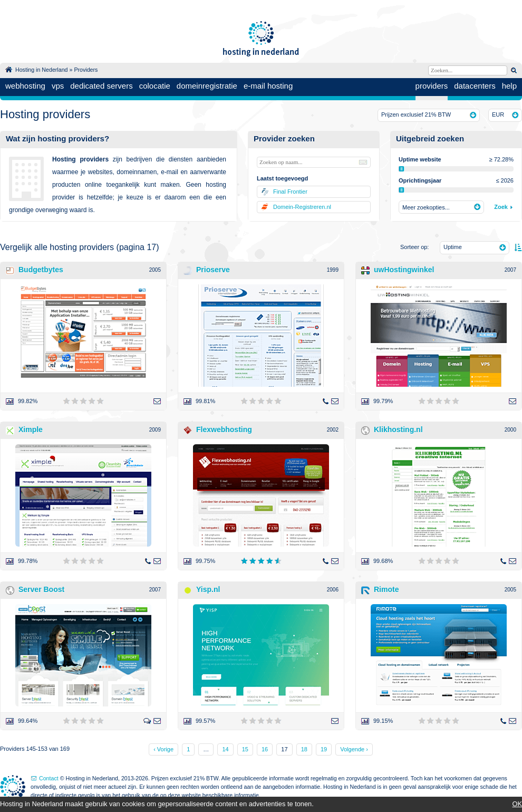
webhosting (25, 86)
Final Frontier (290, 192)
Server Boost (41, 589)
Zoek (501, 207)
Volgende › (354, 749)
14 (225, 749)
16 (265, 749)
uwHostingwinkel (404, 270)
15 (245, 749)
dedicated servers (101, 86)
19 (324, 749)
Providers (86, 70)
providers (432, 86)
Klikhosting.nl (398, 429)
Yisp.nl (208, 589)
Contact (49, 778)
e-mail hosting (268, 86)
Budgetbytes (41, 270)
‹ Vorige (163, 749)
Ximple (31, 429)
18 (304, 749)
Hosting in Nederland (42, 70)
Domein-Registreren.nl (302, 207)
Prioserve (213, 270)
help (509, 86)
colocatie (155, 86)
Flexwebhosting (224, 429)
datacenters (475, 86)
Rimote (386, 589)
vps (58, 86)
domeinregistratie (207, 86)
